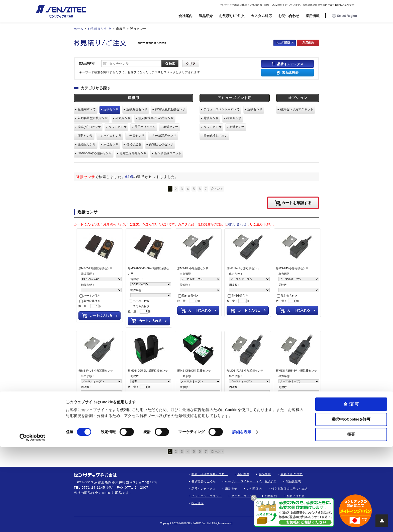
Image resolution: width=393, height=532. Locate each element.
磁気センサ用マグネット (297, 109)
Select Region (345, 16)
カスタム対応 (261, 16)
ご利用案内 (286, 43)
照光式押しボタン (216, 136)
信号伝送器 (134, 144)
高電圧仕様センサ (161, 144)
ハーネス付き (90, 296)
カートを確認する (297, 202)
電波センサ (211, 118)
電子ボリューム (145, 127)
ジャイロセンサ (111, 136)
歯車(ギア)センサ (89, 127)
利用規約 (308, 43)
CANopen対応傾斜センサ (95, 153)
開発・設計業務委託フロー (210, 474)
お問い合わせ (289, 16)
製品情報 (265, 474)
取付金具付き (90, 301)
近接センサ (111, 109)
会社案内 (185, 16)
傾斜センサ (85, 136)
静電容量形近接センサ (170, 109)
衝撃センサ (171, 127)
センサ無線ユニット (168, 153)
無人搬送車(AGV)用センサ (156, 118)
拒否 (351, 519)
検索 (172, 64)
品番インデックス (290, 64)
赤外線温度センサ (164, 136)
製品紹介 (206, 16)
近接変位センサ (137, 109)
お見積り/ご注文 (232, 16)
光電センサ (137, 136)
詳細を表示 (242, 517)
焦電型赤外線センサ (133, 153)
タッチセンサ (118, 127)
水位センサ (111, 144)
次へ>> (217, 189)
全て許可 (351, 489)
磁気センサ (123, 118)
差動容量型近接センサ (93, 118)
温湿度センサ (87, 144)
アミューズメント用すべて (222, 109)
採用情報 (313, 16)
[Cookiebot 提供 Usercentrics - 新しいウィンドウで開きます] (32, 522)
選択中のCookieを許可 (351, 504)
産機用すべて (87, 109)
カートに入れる (101, 316)
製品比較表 (290, 73)
